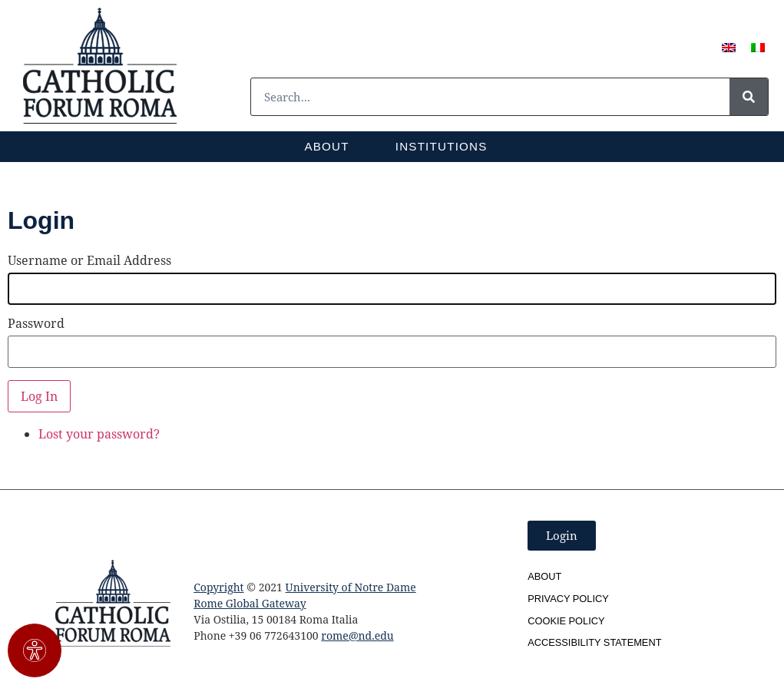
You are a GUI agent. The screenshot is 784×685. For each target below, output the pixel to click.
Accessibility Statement (594, 642)
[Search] (749, 97)
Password (36, 323)
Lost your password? (99, 434)
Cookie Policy (566, 621)
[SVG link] (100, 66)
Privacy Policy (568, 599)
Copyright (218, 587)
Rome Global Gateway (250, 603)
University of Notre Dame (351, 587)
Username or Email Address (89, 260)
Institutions (442, 146)
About (326, 146)
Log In (39, 396)
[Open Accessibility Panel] (35, 650)
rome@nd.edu (357, 635)
